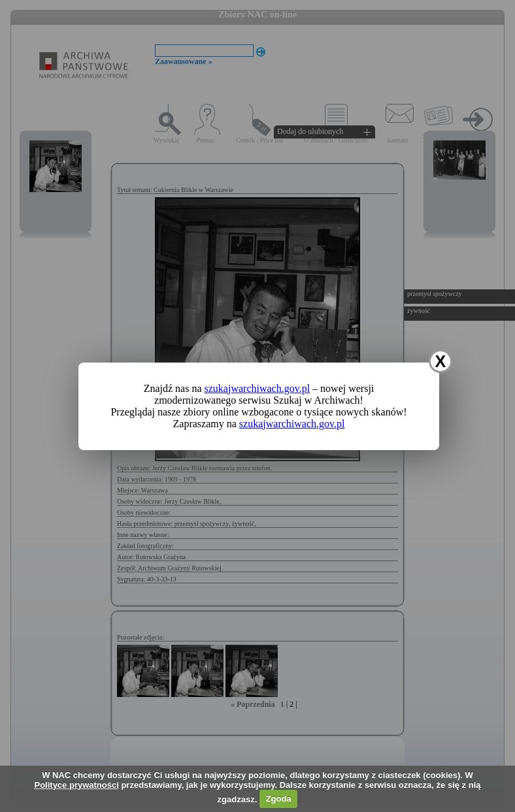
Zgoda (279, 799)
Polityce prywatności (76, 785)
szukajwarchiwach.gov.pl (257, 388)
